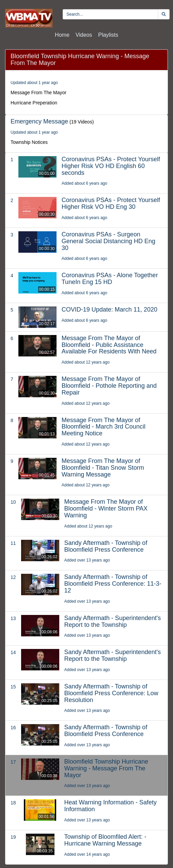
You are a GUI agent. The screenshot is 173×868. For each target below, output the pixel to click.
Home (62, 35)
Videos (84, 35)
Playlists (108, 35)
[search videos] (111, 14)
